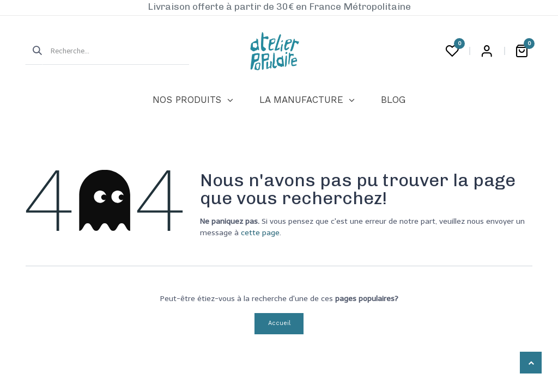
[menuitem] (193, 100)
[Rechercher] (34, 51)
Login (487, 51)
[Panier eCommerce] (521, 51)
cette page (260, 233)
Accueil (279, 323)
